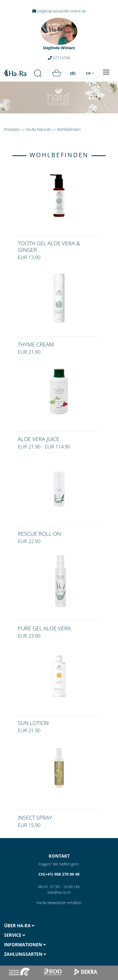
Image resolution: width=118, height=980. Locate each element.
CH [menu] (89, 73)
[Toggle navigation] (106, 72)
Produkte (12, 129)
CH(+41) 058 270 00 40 (59, 874)
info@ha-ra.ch (59, 892)
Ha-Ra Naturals (39, 129)
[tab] (29, 926)
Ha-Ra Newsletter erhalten (59, 903)
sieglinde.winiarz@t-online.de (59, 11)
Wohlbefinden (69, 129)
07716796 (59, 58)
